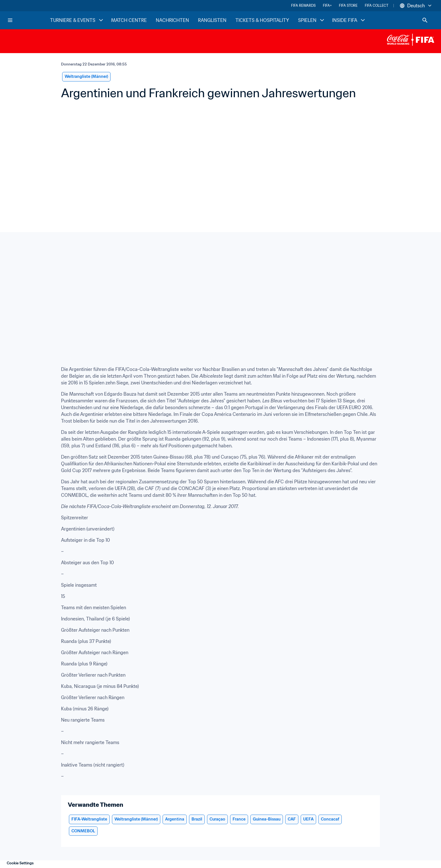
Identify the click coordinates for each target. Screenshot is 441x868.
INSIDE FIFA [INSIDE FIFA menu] (349, 20)
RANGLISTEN (212, 20)
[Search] (425, 20)
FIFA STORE (348, 5)
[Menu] (10, 20)
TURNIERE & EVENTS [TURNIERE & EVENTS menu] (77, 20)
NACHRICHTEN (172, 20)
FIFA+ (327, 5)
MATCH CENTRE (129, 20)
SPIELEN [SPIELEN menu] (312, 20)
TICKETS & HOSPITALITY (262, 20)
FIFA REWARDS (303, 5)
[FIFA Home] (28, 20)
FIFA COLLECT (377, 5)
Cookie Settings (20, 863)
